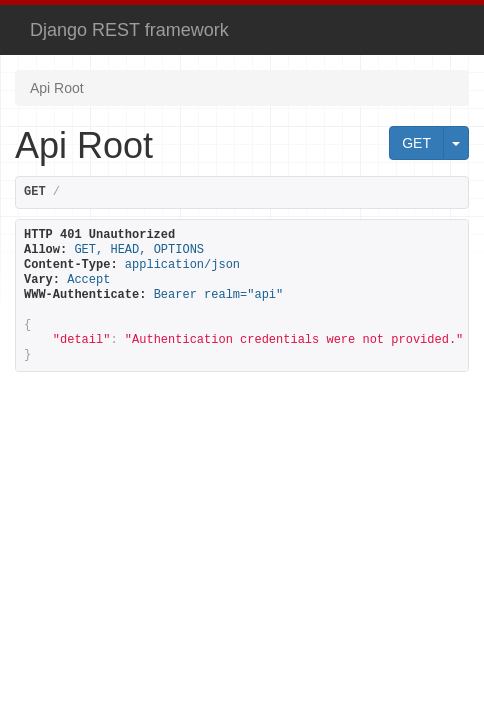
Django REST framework (129, 30)
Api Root (57, 88)
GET (416, 143)
